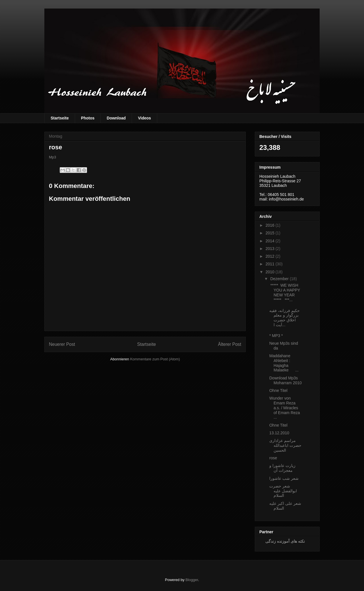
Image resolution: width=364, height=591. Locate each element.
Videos (144, 118)
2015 (270, 233)
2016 (270, 225)
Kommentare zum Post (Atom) (155, 359)
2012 (270, 256)
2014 (270, 241)
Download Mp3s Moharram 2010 (286, 380)
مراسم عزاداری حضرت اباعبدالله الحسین (285, 445)
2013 (270, 249)
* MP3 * (276, 336)
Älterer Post (230, 344)
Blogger (192, 580)
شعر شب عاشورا (284, 478)
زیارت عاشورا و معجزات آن (282, 468)
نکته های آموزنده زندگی (285, 541)
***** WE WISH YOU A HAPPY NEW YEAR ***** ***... (285, 292)
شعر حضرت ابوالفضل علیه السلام (283, 491)
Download (116, 118)
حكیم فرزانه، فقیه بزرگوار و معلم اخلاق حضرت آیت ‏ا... (285, 318)
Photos (88, 118)
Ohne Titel (278, 390)
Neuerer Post (62, 344)
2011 (270, 264)
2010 (270, 272)
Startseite (60, 118)
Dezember (279, 279)
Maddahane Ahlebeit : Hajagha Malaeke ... (284, 363)
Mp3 (52, 157)
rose (273, 458)
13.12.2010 (279, 433)
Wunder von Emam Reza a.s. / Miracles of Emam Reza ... (285, 408)
